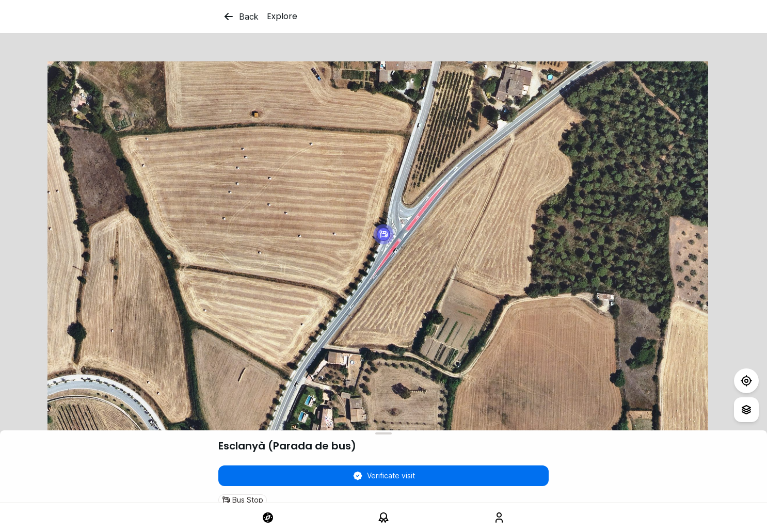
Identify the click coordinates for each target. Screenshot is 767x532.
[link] (268, 518)
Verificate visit (384, 476)
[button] (384, 234)
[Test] (746, 381)
